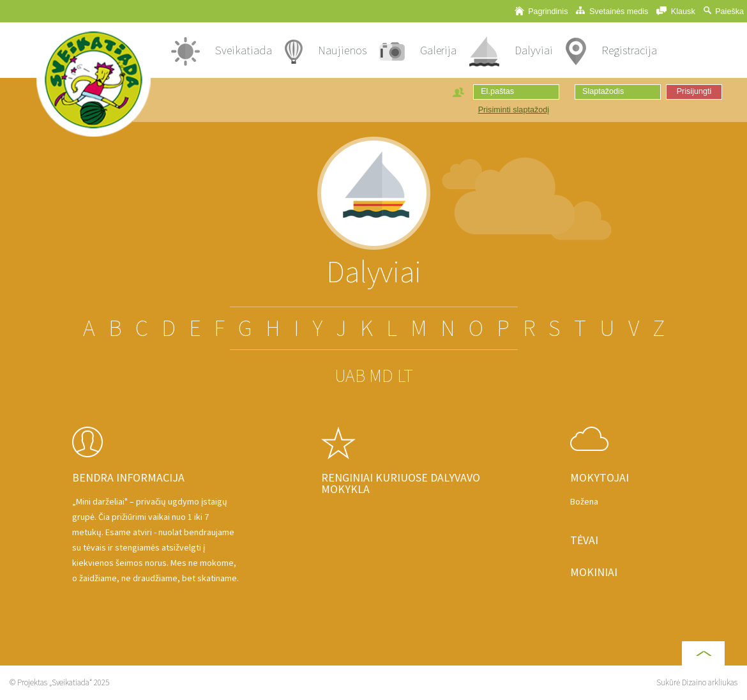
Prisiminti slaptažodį (514, 110)
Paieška (724, 11)
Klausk (675, 11)
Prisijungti (694, 91)
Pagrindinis (541, 11)
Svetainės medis (612, 11)
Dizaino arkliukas (710, 682)
